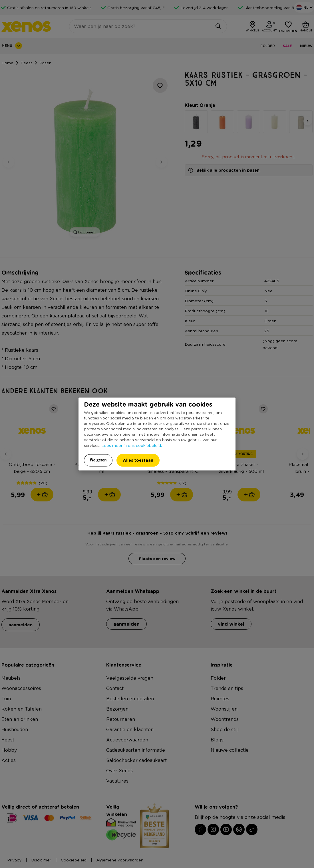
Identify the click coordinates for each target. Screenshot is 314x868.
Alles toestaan (138, 460)
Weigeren (98, 460)
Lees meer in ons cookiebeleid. (132, 445)
